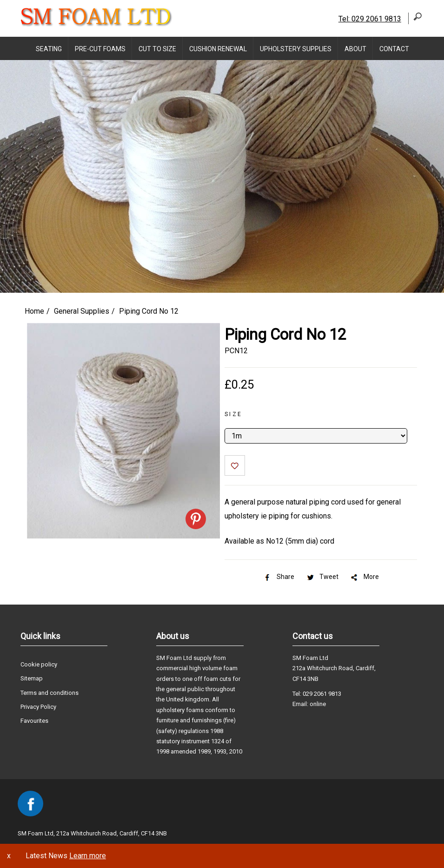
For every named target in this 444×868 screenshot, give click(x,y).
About (355, 49)
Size (234, 414)
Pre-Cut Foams (100, 49)
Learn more (88, 856)
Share (278, 577)
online (318, 704)
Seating (49, 49)
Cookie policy (39, 664)
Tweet (322, 577)
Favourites (34, 721)
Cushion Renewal (218, 49)
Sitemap (32, 678)
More (364, 577)
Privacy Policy (38, 707)
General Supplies (82, 311)
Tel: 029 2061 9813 (370, 19)
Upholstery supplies (296, 49)
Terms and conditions (50, 693)
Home (34, 311)
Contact (394, 49)
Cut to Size (157, 49)
